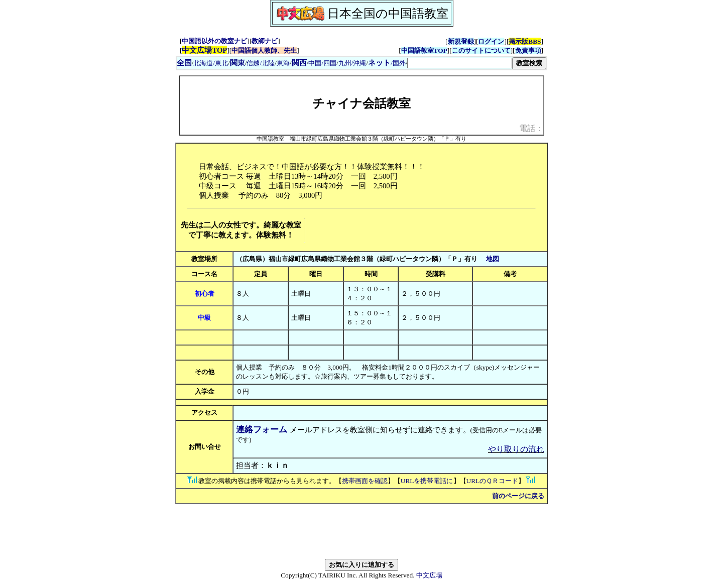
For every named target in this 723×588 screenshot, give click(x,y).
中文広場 (429, 575)
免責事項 (528, 50)
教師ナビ (265, 41)
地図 (493, 259)
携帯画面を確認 (365, 481)
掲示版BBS (525, 41)
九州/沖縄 (352, 63)
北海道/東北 (211, 63)
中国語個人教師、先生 (264, 50)
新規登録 (461, 41)
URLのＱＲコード (493, 481)
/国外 (387, 63)
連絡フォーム (262, 430)
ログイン (491, 41)
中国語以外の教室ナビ (214, 41)
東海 (283, 63)
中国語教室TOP (424, 50)
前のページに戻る (518, 496)
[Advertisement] (425, 230)
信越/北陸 (261, 63)
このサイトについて (481, 50)
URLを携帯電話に (427, 481)
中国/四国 (322, 63)
